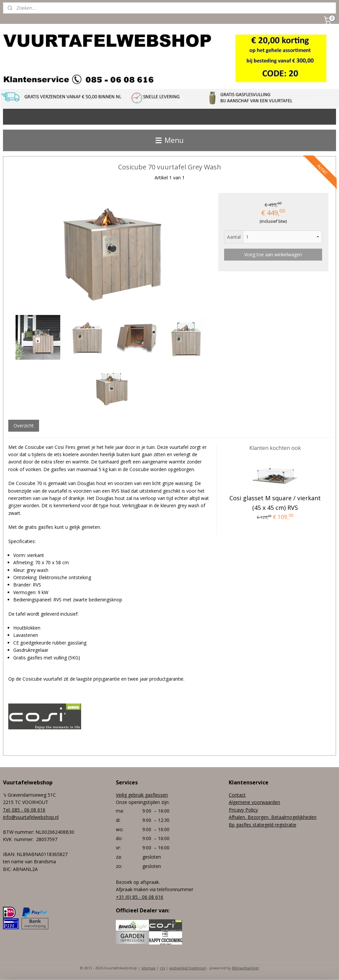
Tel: (7, 810)
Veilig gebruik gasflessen (142, 795)
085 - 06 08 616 (29, 810)
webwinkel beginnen (188, 968)
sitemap (148, 968)
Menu (170, 140)
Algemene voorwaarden (254, 802)
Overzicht (24, 426)
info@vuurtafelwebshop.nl (31, 817)
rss (162, 968)
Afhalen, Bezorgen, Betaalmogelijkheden (273, 817)
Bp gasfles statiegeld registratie (263, 825)
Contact (237, 795)
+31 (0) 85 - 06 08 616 (140, 897)
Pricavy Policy (243, 810)
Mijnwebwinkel (245, 968)
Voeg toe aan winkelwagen (273, 254)
